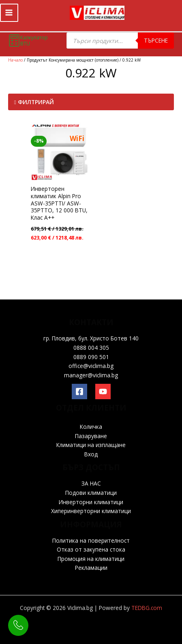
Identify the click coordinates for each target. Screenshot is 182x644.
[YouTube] (103, 392)
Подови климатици (91, 493)
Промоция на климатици (91, 559)
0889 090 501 (91, 357)
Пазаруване (91, 436)
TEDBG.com (147, 608)
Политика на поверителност (91, 540)
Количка (91, 427)
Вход (91, 454)
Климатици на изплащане (91, 445)
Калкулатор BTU (28, 41)
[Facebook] (79, 392)
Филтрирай (34, 102)
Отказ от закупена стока (91, 549)
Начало (15, 60)
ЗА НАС (91, 483)
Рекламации (91, 568)
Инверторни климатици (91, 502)
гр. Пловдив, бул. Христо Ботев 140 (91, 338)
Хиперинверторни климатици (91, 511)
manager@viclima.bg (91, 375)
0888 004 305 (91, 348)
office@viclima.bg (91, 366)
